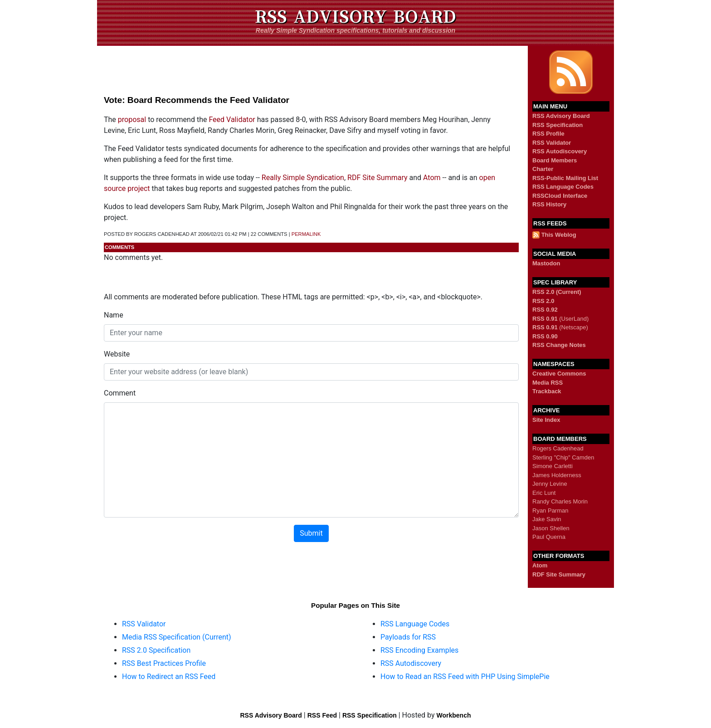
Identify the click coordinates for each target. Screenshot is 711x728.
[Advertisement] (312, 66)
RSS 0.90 (545, 336)
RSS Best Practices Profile (164, 663)
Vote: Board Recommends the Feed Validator (197, 100)
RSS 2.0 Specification (156, 650)
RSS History (549, 204)
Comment (120, 393)
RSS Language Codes (563, 187)
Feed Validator (232, 120)
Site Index (546, 420)
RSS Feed (322, 715)
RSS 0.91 (545, 319)
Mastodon (546, 263)
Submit (311, 533)
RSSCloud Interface (560, 196)
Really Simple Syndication (303, 178)
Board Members (555, 160)
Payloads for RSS (408, 637)
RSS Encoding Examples (419, 650)
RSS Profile (548, 134)
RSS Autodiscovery (560, 151)
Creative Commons (559, 374)
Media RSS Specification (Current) (177, 637)
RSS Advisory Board (355, 17)
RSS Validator (552, 143)
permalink (306, 234)
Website (117, 354)
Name (114, 315)
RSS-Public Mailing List (565, 178)
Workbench (454, 715)
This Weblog (559, 235)
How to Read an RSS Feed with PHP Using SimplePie (465, 677)
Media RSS (548, 383)
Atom (432, 178)
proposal (132, 120)
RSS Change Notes (559, 345)
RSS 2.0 (543, 301)
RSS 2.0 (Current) (557, 292)
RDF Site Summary (377, 178)
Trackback (547, 391)
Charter (543, 169)
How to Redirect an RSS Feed (169, 677)
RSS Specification (558, 125)
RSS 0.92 (545, 310)
